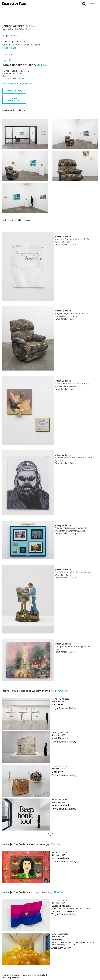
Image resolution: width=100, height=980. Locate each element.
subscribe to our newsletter (19, 969)
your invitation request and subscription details (18, 962)
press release (9, 48)
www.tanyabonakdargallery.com (17, 83)
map (22, 78)
